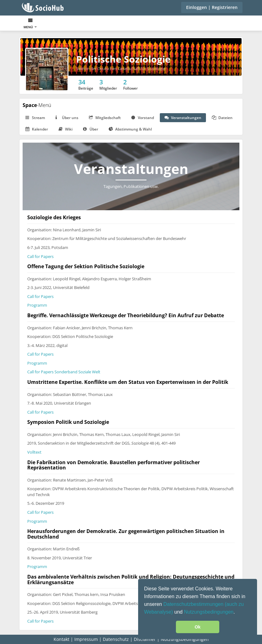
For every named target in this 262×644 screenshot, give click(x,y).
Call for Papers (40, 256)
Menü (30, 24)
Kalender (37, 129)
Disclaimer (145, 639)
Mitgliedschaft (105, 118)
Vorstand (143, 118)
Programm (37, 305)
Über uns (67, 118)
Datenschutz (116, 639)
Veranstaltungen (183, 118)
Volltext (34, 452)
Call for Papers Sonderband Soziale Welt (64, 372)
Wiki (65, 129)
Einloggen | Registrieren (212, 7)
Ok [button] (197, 627)
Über (91, 129)
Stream (35, 118)
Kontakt (61, 639)
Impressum (86, 639)
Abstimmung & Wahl (130, 129)
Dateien (222, 118)
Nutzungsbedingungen (209, 612)
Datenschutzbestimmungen (194, 604)
